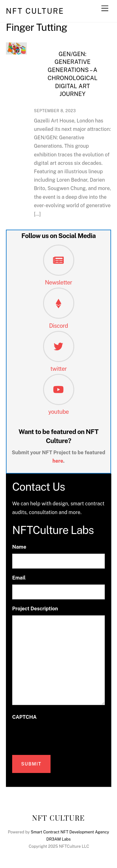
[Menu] (105, 9)
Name (19, 547)
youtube (59, 412)
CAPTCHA (24, 717)
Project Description (35, 609)
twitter (58, 369)
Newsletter (58, 282)
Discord (58, 326)
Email (19, 578)
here (58, 461)
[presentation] (60, 736)
